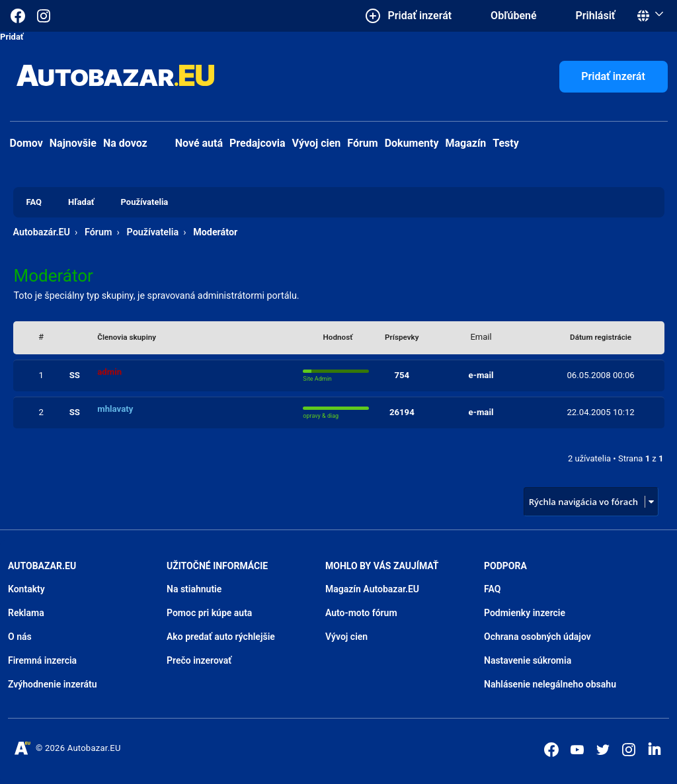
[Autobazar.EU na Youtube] (577, 750)
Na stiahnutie (194, 589)
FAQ (492, 589)
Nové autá (188, 143)
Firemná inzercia (42, 660)
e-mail (481, 375)
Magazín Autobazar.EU (372, 589)
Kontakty (26, 589)
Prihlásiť (596, 16)
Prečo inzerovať (199, 660)
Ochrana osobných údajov (538, 637)
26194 (402, 412)
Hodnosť (338, 337)
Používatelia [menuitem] (145, 202)
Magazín (466, 143)
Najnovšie (73, 143)
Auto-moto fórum (361, 613)
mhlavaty (115, 409)
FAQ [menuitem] (34, 202)
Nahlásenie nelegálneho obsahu (550, 684)
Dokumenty (412, 143)
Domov (26, 143)
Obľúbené (513, 16)
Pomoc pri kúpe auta (209, 613)
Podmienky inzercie (525, 613)
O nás (20, 637)
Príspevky (402, 337)
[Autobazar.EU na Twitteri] (603, 750)
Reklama (26, 613)
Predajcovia (258, 143)
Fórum (362, 143)
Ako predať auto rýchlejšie (221, 637)
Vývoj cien (317, 143)
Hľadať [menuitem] (81, 202)
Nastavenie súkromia (528, 660)
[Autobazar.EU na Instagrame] (44, 16)
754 (402, 375)
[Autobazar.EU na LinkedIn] (655, 748)
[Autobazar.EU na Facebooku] (551, 750)
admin (109, 372)
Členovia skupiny (127, 337)
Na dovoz (125, 143)
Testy (506, 143)
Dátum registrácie (601, 337)
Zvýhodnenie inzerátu (53, 684)
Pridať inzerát (613, 76)
